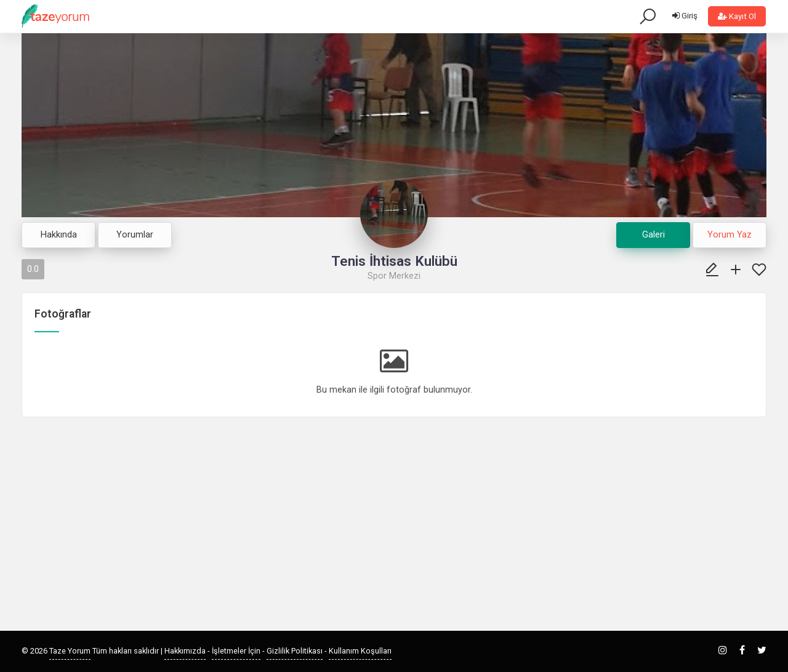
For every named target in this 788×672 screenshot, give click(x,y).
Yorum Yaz (730, 235)
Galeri (653, 235)
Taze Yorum (70, 651)
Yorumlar (135, 235)
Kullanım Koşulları (360, 651)
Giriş (685, 16)
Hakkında (59, 235)
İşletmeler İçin (236, 651)
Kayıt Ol (737, 16)
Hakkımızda (185, 651)
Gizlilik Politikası (295, 651)
